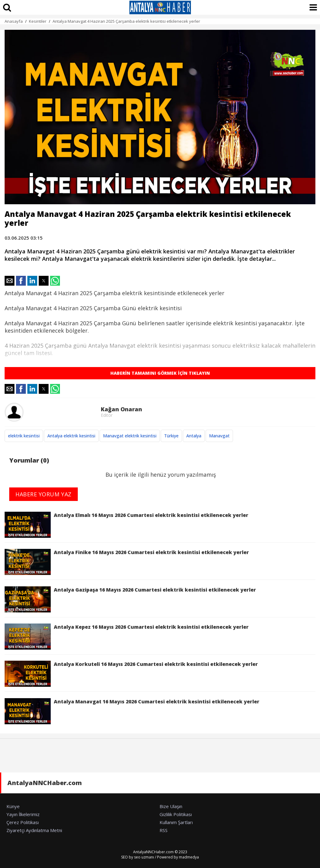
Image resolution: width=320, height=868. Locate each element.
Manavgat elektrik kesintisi (130, 436)
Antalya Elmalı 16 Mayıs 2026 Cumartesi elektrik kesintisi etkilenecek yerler (126, 525)
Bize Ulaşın (171, 806)
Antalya (194, 436)
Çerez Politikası (23, 822)
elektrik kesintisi (24, 436)
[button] (10, 281)
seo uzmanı (144, 857)
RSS (164, 830)
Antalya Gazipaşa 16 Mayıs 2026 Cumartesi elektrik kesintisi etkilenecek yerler (130, 599)
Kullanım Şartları (176, 822)
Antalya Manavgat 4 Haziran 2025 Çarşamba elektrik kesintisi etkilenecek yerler (126, 21)
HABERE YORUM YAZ (43, 494)
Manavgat (219, 436)
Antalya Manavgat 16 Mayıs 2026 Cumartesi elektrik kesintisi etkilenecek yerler (132, 711)
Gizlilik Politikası (176, 814)
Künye (13, 806)
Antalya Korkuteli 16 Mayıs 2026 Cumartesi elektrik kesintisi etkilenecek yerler (131, 674)
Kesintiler (38, 21)
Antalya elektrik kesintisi (71, 436)
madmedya (189, 857)
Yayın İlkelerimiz (23, 814)
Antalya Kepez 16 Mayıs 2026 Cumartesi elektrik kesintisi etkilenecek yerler (127, 637)
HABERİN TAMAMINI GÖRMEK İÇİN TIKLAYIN (160, 373)
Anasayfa (14, 21)
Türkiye (171, 436)
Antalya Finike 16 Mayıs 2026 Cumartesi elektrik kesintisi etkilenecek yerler (127, 562)
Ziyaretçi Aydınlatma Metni (34, 830)
